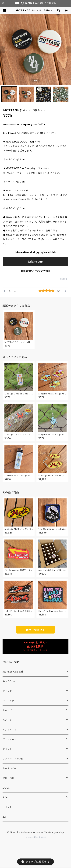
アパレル (7, 749)
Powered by (36, 837)
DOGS (6, 788)
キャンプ (7, 710)
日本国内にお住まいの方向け (35, 271)
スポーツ (7, 720)
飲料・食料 (8, 778)
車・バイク (8, 701)
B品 (5, 817)
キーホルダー (10, 768)
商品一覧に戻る (35, 630)
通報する (64, 279)
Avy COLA (9, 681)
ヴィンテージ (10, 739)
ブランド (7, 691)
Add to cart (36, 262)
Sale (5, 797)
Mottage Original (13, 672)
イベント (7, 807)
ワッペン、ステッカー (14, 759)
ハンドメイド (10, 730)
